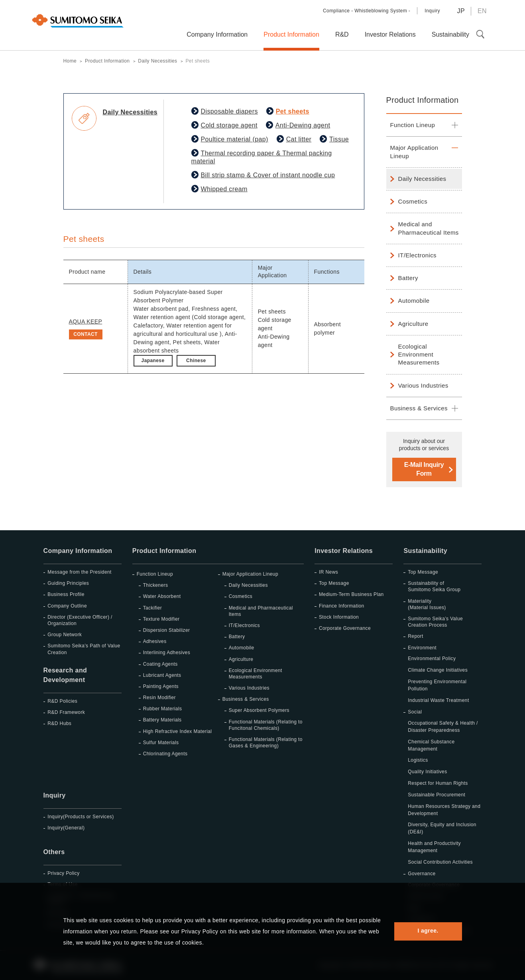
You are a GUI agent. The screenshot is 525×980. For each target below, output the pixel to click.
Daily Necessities (422, 179)
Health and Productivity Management (434, 847)
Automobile (414, 301)
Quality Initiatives (427, 772)
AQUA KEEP (86, 321)
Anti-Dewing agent (303, 125)
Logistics (418, 760)
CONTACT (86, 334)
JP (461, 11)
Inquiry (432, 11)
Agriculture (413, 324)
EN (482, 11)
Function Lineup (413, 125)
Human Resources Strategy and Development (444, 810)
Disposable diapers (229, 111)
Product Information (423, 100)
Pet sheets (293, 111)
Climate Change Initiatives (438, 670)
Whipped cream (224, 189)
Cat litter (299, 139)
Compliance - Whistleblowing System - (367, 11)
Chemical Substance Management (431, 745)
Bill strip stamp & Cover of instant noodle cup (268, 175)
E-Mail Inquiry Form (424, 469)
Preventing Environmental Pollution (437, 685)
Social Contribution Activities (440, 862)
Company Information (78, 551)
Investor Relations (344, 551)
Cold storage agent (229, 125)
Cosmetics (413, 201)
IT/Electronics (417, 255)
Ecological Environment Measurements (419, 355)
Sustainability (425, 551)
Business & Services (419, 408)
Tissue (339, 139)
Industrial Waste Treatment (438, 700)
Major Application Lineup (414, 152)
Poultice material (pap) (235, 139)
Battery (408, 278)
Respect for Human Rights (438, 783)
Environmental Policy (432, 659)
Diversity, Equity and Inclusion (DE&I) (442, 828)
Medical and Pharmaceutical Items (429, 228)
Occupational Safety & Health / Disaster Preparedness (443, 727)
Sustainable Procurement (437, 795)
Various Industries (423, 385)
